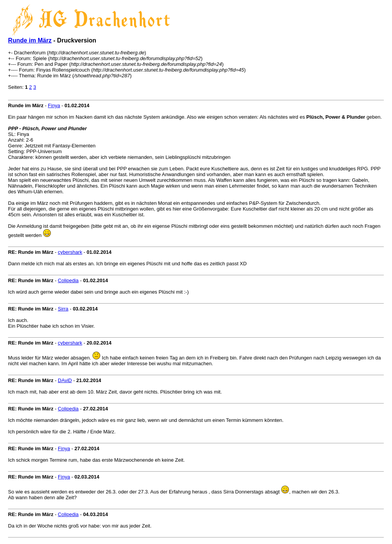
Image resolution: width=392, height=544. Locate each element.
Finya (54, 105)
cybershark (70, 252)
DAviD (65, 380)
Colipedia (68, 280)
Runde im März (30, 40)
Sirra (63, 309)
